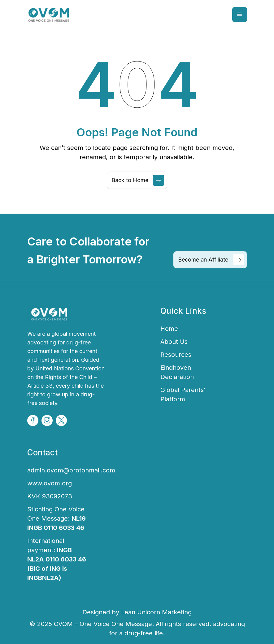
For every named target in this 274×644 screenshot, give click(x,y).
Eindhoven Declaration (177, 372)
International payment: (57, 559)
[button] (240, 15)
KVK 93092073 (50, 496)
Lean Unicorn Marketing (156, 612)
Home (169, 329)
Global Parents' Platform (183, 395)
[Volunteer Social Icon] (33, 420)
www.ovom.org (50, 483)
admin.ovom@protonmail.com (71, 470)
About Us (174, 342)
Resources (176, 355)
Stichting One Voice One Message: (57, 518)
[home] (49, 14)
